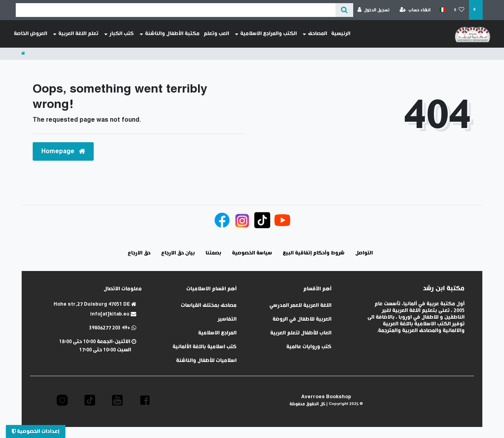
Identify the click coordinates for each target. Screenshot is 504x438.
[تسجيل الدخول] (374, 10)
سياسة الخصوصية (252, 253)
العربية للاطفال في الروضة (302, 319)
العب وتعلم (216, 34)
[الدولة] (442, 10)
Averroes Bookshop (326, 397)
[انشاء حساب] (415, 10)
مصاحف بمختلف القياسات (209, 305)
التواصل (364, 253)
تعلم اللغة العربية (76, 34)
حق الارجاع (139, 253)
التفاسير (227, 319)
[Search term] (176, 10)
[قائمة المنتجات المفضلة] (459, 10)
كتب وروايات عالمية (309, 347)
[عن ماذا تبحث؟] (344, 10)
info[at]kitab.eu (113, 314)
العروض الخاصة (31, 34)
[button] (145, 400)
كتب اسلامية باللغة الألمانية (205, 347)
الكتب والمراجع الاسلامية (266, 34)
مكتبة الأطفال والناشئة (170, 34)
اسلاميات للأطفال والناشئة (206, 361)
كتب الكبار (119, 34)
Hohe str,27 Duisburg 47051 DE (95, 304)
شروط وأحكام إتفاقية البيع (314, 253)
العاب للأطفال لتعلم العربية (301, 333)
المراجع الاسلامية (217, 333)
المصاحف (315, 34)
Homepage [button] (63, 151)
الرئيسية (341, 34)
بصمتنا (213, 253)
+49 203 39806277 (113, 328)
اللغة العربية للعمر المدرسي (300, 305)
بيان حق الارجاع (178, 253)
